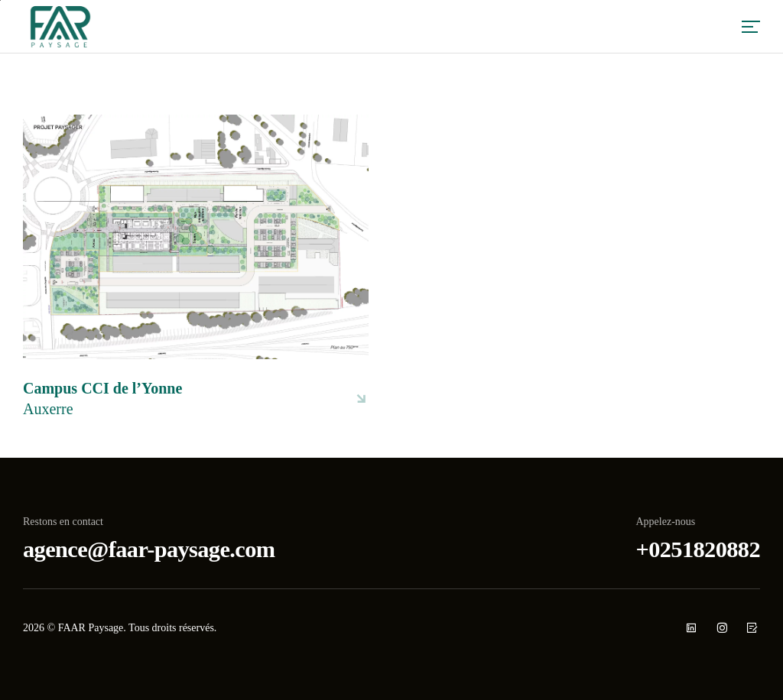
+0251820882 (699, 549)
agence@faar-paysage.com (149, 549)
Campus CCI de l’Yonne (102, 400)
